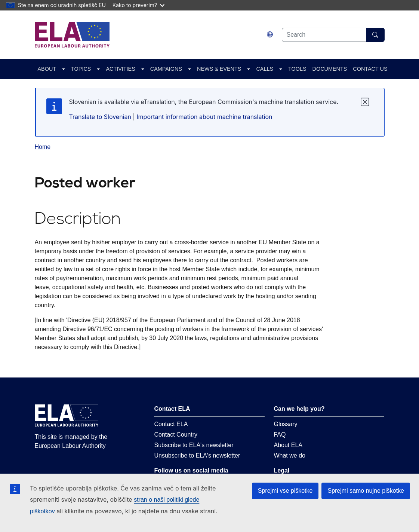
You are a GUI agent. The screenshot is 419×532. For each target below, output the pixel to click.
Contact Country (176, 435)
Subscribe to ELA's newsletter (194, 445)
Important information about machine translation (204, 117)
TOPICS (81, 69)
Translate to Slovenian (100, 117)
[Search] (375, 35)
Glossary (285, 424)
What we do (289, 455)
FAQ (280, 435)
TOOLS (297, 69)
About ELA (288, 445)
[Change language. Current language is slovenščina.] (270, 35)
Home (43, 147)
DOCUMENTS (330, 69)
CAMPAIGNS (166, 69)
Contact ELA (171, 424)
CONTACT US (370, 69)
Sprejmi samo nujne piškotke (366, 491)
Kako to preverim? (138, 5)
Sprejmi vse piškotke (285, 491)
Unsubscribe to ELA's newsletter (197, 455)
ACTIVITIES (120, 69)
